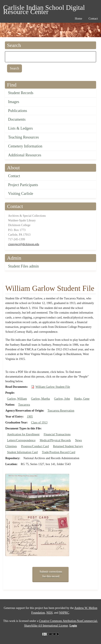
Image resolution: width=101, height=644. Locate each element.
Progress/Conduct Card (35, 446)
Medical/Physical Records (55, 440)
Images (14, 102)
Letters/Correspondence (21, 440)
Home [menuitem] (78, 19)
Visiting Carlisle (21, 194)
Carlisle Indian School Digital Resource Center (44, 8)
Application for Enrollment (23, 434)
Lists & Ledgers (20, 128)
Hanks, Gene (82, 399)
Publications (18, 111)
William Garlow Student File (53, 387)
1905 (30, 417)
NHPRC (64, 613)
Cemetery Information (25, 146)
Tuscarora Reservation (61, 411)
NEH (50, 613)
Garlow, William (17, 399)
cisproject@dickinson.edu (24, 244)
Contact (14, 176)
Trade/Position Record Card (58, 452)
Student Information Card (22, 452)
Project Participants (23, 185)
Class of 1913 (39, 422)
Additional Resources (25, 155)
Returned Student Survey (68, 446)
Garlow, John (62, 399)
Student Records (21, 93)
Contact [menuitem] (93, 19)
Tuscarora (24, 405)
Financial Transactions (57, 434)
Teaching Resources (23, 137)
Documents (17, 119)
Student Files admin (23, 266)
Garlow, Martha (41, 399)
